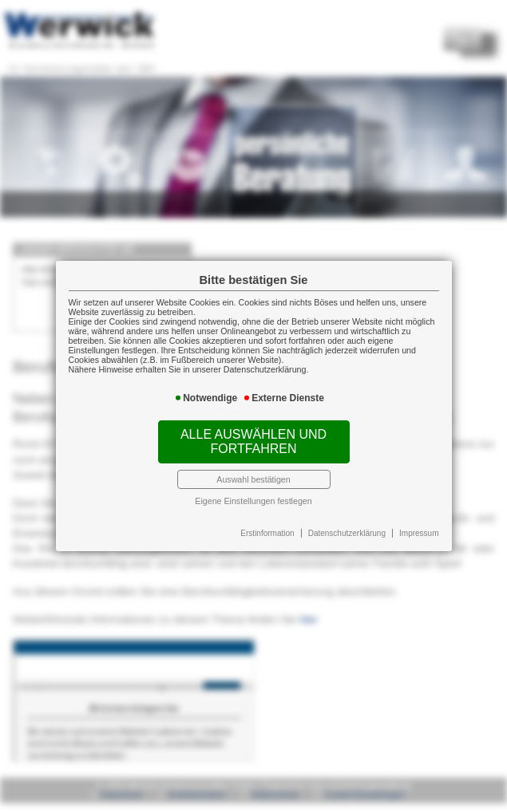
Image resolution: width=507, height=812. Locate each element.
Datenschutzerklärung (347, 533)
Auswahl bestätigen (253, 479)
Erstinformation (267, 533)
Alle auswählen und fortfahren (253, 441)
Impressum (419, 533)
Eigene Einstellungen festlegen (253, 501)
